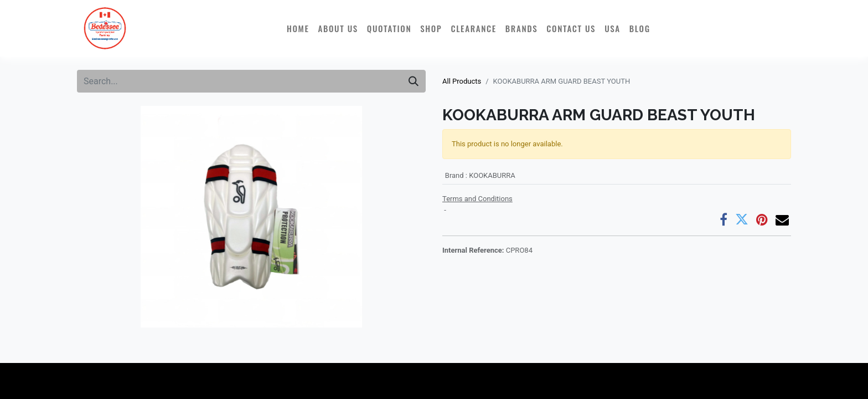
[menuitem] (298, 28)
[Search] (414, 81)
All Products (462, 81)
